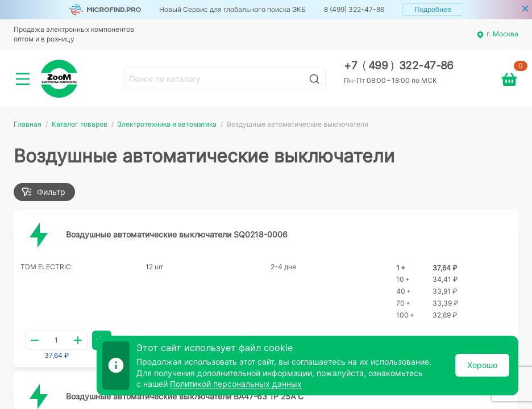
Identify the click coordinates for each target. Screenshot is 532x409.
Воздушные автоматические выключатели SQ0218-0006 (177, 234)
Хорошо (482, 365)
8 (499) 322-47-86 (354, 9)
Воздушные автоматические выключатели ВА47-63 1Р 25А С (185, 396)
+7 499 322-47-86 (399, 66)
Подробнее (433, 9)
